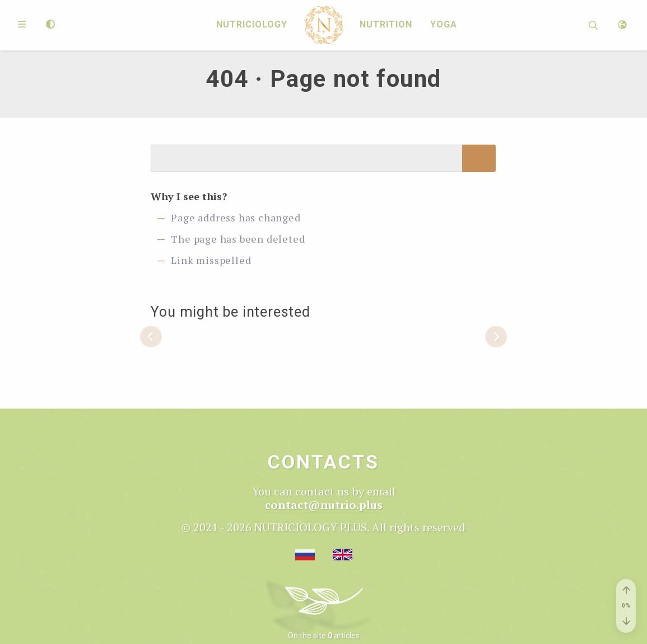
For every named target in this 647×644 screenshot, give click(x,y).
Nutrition (386, 25)
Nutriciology (252, 25)
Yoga (444, 25)
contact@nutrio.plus (324, 505)
